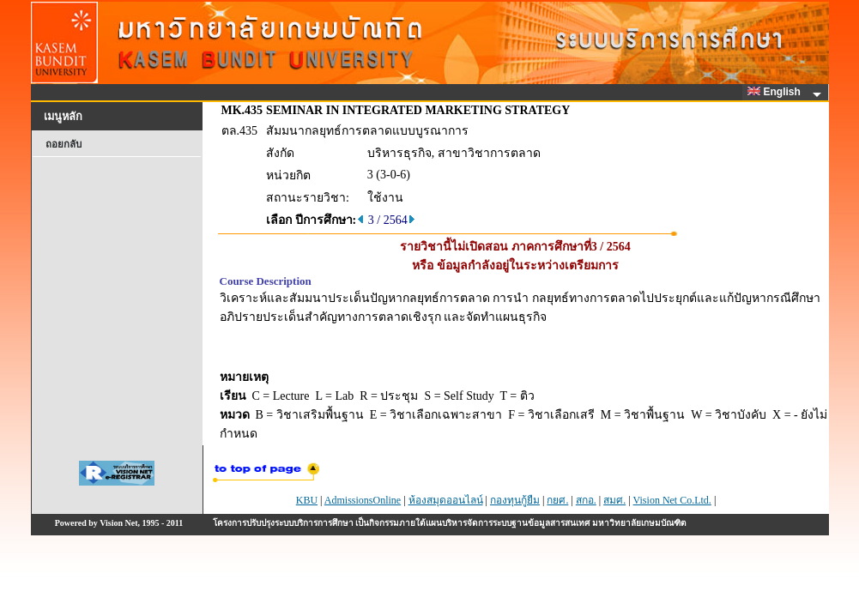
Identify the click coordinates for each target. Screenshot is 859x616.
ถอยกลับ (64, 144)
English (777, 92)
